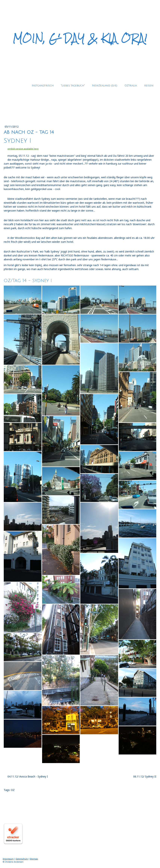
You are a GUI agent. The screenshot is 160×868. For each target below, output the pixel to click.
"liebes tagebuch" (73, 86)
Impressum (8, 859)
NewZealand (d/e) (105, 86)
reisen (149, 86)
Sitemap (34, 859)
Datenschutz (22, 859)
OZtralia (131, 86)
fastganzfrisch (43, 86)
